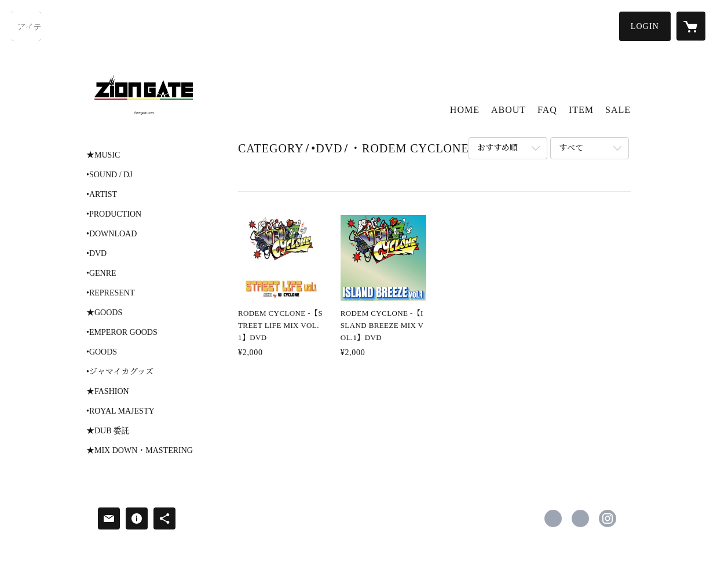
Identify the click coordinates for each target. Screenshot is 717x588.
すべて (571, 148)
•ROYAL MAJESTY (120, 411)
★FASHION (108, 392)
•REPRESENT (110, 293)
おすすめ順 (497, 148)
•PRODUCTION (114, 214)
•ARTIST (102, 195)
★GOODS (104, 313)
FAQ (547, 110)
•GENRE (101, 273)
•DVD (96, 254)
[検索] (26, 26)
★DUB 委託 (108, 431)
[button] (645, 26)
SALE (618, 110)
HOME (465, 110)
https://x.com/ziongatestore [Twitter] (580, 518)
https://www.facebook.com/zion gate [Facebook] (553, 518)
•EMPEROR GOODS (122, 333)
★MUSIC (103, 155)
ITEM (581, 110)
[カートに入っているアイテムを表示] (691, 26)
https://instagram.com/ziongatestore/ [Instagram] (608, 518)
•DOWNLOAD (111, 234)
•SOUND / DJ (109, 175)
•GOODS (102, 352)
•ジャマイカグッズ (120, 372)
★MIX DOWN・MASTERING (140, 451)
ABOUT (509, 110)
